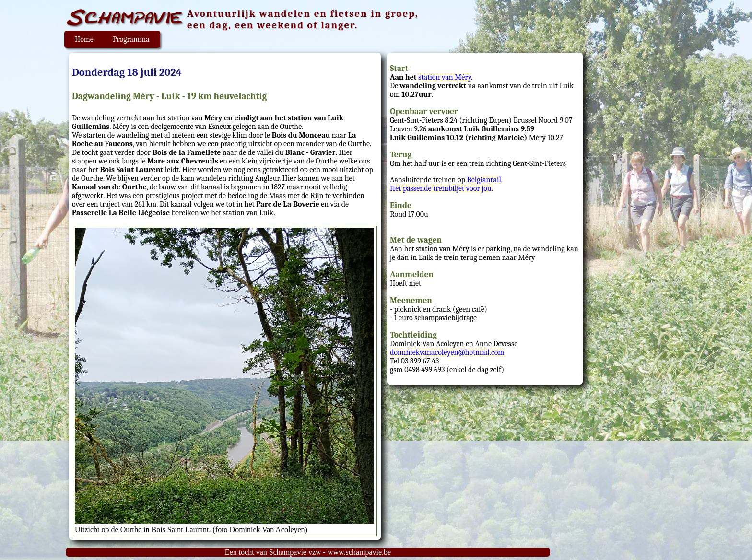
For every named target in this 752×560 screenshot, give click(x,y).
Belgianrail (484, 180)
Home (84, 39)
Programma (131, 39)
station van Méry (445, 77)
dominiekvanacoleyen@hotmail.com (447, 352)
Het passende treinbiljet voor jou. (441, 188)
